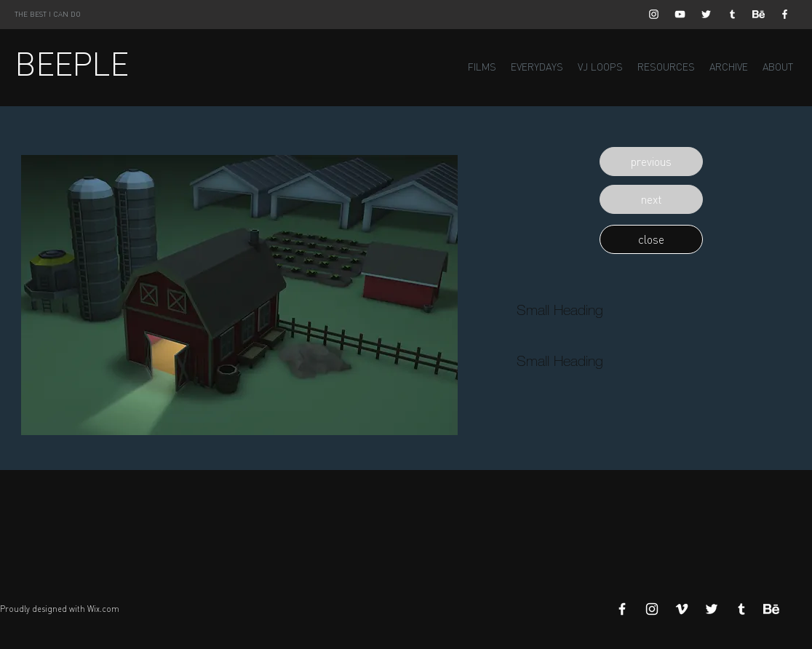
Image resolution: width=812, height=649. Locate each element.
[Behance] (759, 14)
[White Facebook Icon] (785, 14)
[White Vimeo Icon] (682, 609)
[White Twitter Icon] (706, 14)
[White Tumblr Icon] (732, 14)
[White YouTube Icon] (680, 14)
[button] (651, 162)
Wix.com (103, 609)
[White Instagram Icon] (654, 14)
